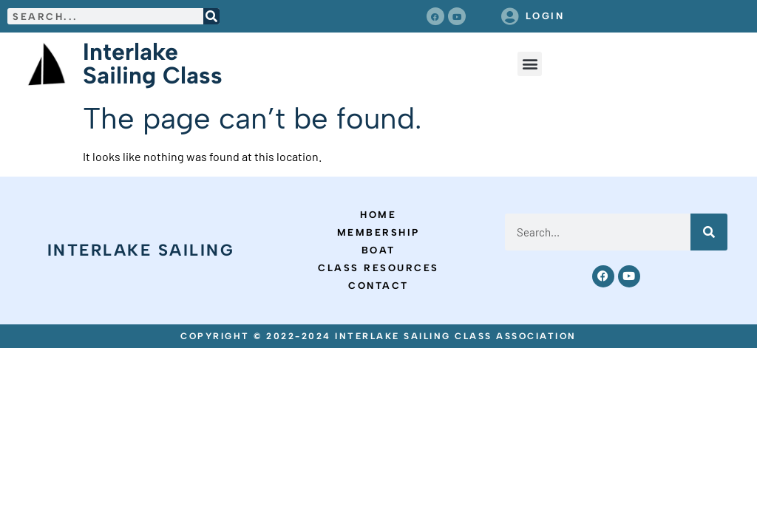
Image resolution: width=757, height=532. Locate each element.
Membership (378, 232)
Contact (378, 286)
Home (378, 215)
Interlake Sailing (141, 250)
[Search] (211, 16)
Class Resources (378, 268)
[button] (530, 64)
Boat (378, 250)
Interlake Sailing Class (153, 64)
